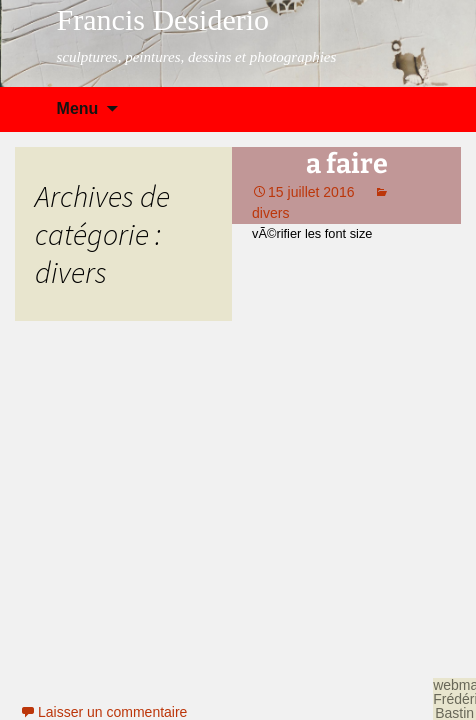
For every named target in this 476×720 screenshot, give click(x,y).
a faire (347, 164)
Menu (78, 108)
